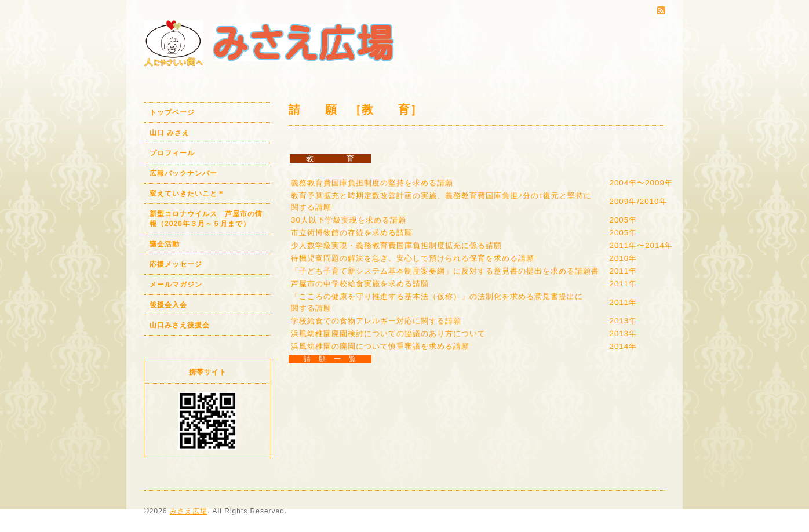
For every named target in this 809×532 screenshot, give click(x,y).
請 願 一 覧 (330, 359)
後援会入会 (168, 305)
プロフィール (172, 153)
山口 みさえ (170, 133)
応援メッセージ (176, 264)
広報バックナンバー (183, 173)
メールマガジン (176, 285)
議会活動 (165, 244)
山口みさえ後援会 (180, 325)
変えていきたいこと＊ (187, 194)
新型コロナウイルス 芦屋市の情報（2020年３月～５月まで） (206, 219)
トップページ (172, 112)
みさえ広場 (189, 511)
